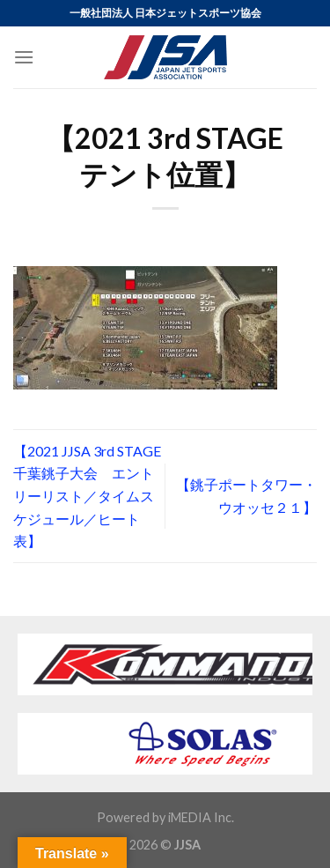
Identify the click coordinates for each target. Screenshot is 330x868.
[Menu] (24, 57)
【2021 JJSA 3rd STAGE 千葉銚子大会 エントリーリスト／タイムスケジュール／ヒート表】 (87, 496)
